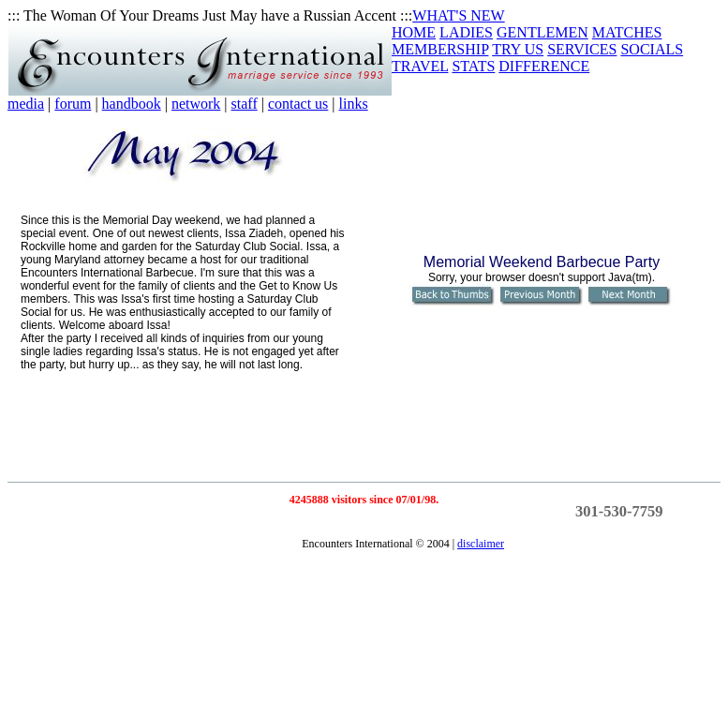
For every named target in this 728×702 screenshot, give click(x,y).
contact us (298, 104)
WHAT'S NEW (458, 15)
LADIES (466, 32)
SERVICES (582, 49)
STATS (473, 66)
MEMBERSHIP (440, 49)
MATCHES (627, 32)
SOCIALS (652, 49)
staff (245, 104)
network (196, 104)
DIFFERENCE (544, 66)
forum (73, 104)
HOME (414, 32)
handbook (132, 104)
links (354, 104)
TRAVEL (420, 66)
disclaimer (481, 544)
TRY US (518, 49)
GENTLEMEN (542, 32)
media (26, 104)
